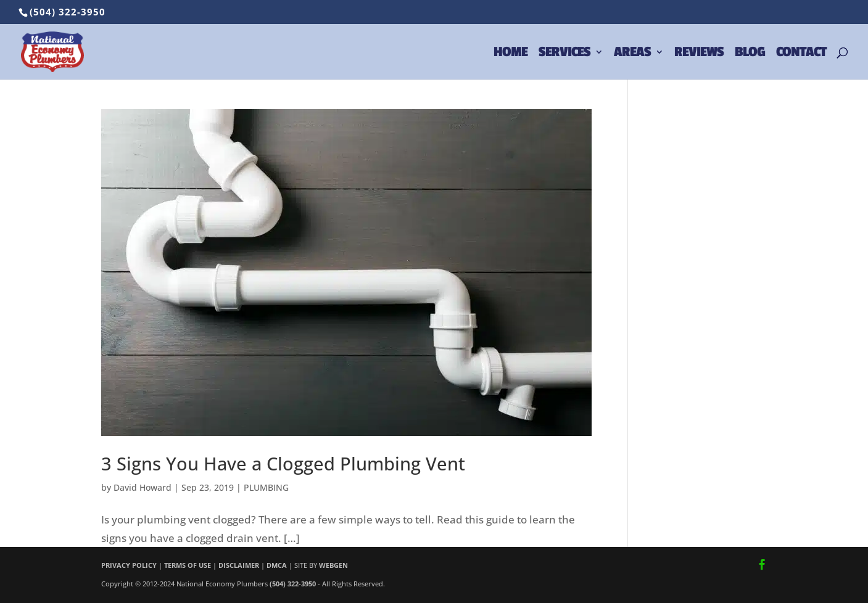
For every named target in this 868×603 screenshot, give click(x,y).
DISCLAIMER (239, 565)
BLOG (750, 54)
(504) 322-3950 (68, 12)
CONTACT (801, 54)
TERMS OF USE (188, 565)
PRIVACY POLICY (129, 565)
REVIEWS (699, 54)
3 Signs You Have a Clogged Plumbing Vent (283, 463)
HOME (510, 54)
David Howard (143, 487)
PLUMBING (266, 487)
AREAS (632, 54)
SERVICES (564, 54)
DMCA (277, 565)
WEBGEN (333, 565)
